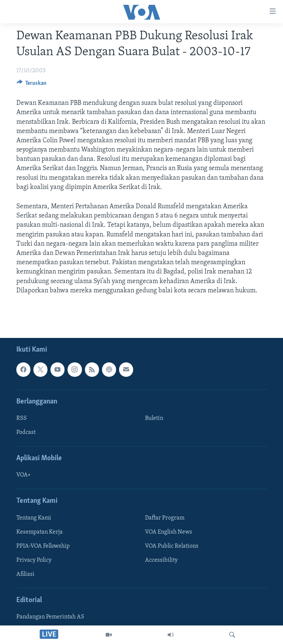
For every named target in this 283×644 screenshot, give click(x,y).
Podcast (26, 432)
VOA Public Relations (172, 546)
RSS (22, 418)
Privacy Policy (34, 560)
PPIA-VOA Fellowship (43, 546)
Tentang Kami (34, 518)
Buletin (154, 418)
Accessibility (161, 560)
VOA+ (24, 475)
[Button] (32, 85)
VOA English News (169, 532)
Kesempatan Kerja (40, 532)
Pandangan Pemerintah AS (50, 617)
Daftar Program (165, 518)
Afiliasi (25, 574)
